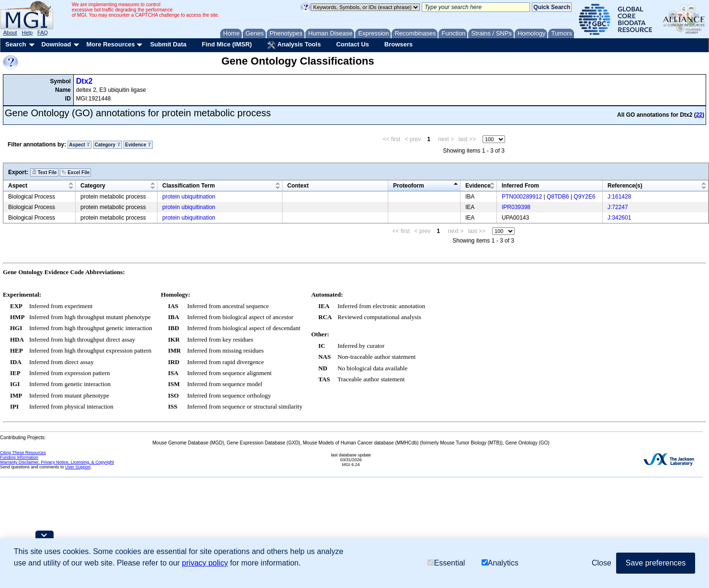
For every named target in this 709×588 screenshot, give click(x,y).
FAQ (43, 33)
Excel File (75, 172)
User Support (78, 467)
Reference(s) (625, 186)
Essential (446, 563)
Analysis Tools (294, 45)
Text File (44, 172)
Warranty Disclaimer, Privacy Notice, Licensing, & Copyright (57, 462)
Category (108, 145)
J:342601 (619, 218)
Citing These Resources (23, 453)
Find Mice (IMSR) (227, 44)
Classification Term (189, 186)
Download (56, 44)
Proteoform (409, 186)
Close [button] (602, 563)
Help (27, 33)
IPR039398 (516, 207)
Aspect (79, 145)
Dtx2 (84, 81)
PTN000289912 (522, 197)
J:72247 (618, 207)
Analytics (500, 563)
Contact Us (353, 44)
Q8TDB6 (558, 197)
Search (16, 44)
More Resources (110, 44)
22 (699, 115)
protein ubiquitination (189, 197)
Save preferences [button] (656, 563)
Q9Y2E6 (584, 197)
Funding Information (19, 457)
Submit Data (169, 44)
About (10, 33)
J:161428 (619, 197)
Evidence (138, 145)
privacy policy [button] (205, 563)
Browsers (399, 44)
